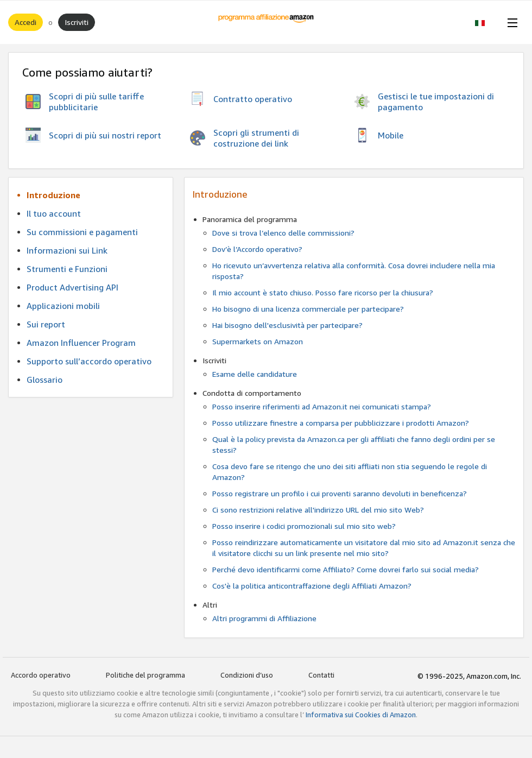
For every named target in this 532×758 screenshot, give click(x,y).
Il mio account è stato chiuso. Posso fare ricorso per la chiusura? (323, 292)
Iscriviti (77, 22)
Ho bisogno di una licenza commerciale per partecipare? (308, 309)
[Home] (266, 22)
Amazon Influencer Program (81, 343)
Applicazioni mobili (63, 306)
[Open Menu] (510, 22)
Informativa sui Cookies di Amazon (361, 715)
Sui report (46, 324)
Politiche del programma (145, 675)
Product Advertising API (72, 287)
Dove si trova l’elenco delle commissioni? (283, 233)
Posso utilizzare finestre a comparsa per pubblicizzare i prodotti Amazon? (341, 423)
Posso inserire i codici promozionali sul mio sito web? (304, 526)
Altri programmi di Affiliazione (264, 618)
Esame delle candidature (255, 374)
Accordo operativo (41, 675)
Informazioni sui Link (67, 250)
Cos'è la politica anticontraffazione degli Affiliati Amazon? (312, 586)
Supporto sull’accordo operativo (89, 361)
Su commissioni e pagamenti (82, 232)
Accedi (26, 22)
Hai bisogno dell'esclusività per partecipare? (287, 325)
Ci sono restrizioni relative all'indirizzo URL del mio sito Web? (318, 510)
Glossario (45, 380)
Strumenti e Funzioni (67, 269)
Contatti (321, 675)
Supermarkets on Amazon (258, 341)
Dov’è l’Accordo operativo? (257, 249)
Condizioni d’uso (247, 675)
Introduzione (53, 195)
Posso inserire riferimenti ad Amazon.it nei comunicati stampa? (322, 406)
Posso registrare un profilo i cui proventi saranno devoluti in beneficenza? (340, 493)
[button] (486, 22)
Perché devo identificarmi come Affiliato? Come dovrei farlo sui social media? (346, 569)
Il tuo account (54, 213)
